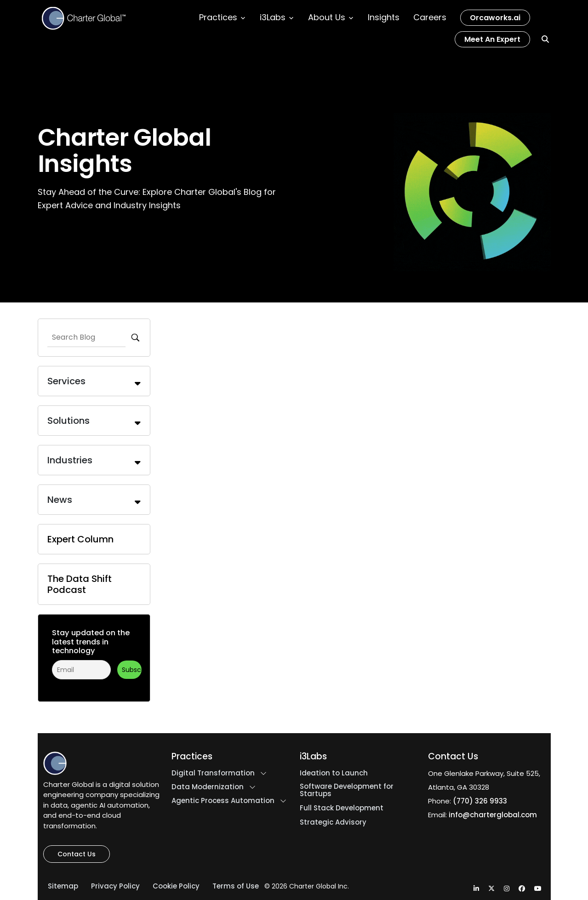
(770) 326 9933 (480, 801)
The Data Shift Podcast (80, 584)
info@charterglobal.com (493, 815)
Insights (384, 17)
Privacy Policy (115, 886)
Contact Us (77, 854)
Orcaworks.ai (495, 18)
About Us (331, 17)
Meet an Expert (492, 39)
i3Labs (277, 17)
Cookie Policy (176, 886)
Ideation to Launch (334, 773)
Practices (223, 17)
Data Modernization (208, 787)
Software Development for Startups (347, 790)
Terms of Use (236, 886)
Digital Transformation (213, 773)
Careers (430, 17)
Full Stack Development (342, 808)
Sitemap (63, 886)
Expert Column (80, 539)
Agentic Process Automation (223, 801)
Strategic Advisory (333, 822)
